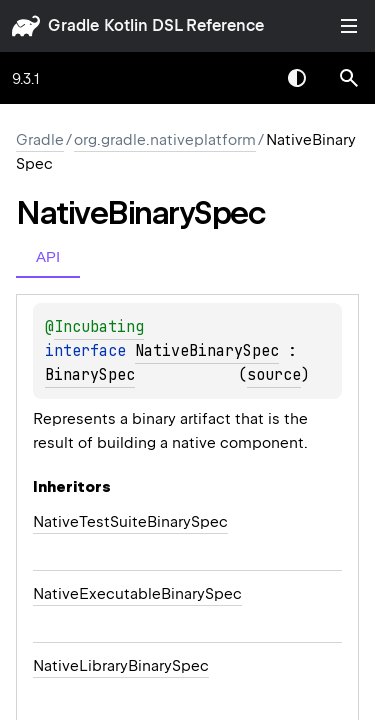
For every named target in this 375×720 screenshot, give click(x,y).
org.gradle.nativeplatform (165, 140)
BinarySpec (90, 375)
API (48, 256)
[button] (349, 78)
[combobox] (245, 78)
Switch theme (297, 78)
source (274, 375)
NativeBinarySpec (207, 351)
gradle (73, 25)
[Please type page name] (349, 78)
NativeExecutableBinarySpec (137, 594)
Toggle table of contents (349, 26)
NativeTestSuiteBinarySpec (130, 522)
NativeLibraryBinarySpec (121, 666)
